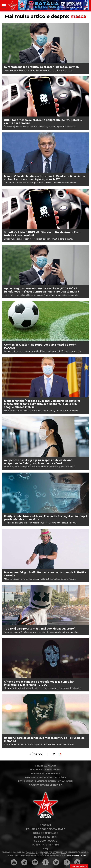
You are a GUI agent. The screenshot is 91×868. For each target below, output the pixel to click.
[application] (82, 6)
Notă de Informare (46, 833)
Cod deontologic (46, 841)
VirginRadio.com (45, 766)
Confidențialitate (79, 866)
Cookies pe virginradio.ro (46, 785)
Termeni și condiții (45, 837)
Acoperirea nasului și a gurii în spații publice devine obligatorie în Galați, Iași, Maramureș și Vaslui (38, 462)
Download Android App (46, 770)
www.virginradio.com (76, 856)
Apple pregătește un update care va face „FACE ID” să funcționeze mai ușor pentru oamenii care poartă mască (42, 290)
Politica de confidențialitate (45, 829)
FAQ (45, 849)
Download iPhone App (46, 774)
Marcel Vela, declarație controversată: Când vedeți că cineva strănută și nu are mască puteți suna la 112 (45, 178)
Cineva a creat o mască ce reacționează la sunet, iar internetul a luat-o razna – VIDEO (39, 683)
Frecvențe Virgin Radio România (45, 777)
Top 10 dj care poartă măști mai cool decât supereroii (40, 629)
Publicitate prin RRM (46, 845)
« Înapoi (36, 754)
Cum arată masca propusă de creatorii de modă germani (42, 67)
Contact (46, 825)
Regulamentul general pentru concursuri (45, 781)
